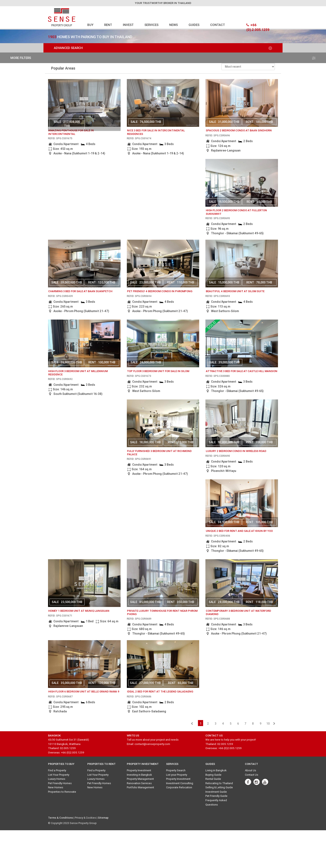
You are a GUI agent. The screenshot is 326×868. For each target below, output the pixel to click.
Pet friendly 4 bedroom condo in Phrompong (160, 291)
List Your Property (59, 775)
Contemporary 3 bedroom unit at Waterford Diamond (238, 613)
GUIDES (194, 25)
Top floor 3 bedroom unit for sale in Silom (158, 371)
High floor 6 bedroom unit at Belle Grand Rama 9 (84, 692)
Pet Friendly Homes (60, 783)
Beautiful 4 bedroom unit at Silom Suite (235, 291)
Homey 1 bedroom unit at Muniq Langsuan (79, 611)
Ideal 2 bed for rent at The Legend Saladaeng (160, 692)
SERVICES (151, 25)
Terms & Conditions (61, 818)
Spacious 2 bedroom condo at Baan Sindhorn (239, 130)
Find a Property (57, 770)
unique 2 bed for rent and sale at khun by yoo (239, 531)
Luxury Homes (57, 779)
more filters (163, 58)
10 (268, 724)
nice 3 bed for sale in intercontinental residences (156, 132)
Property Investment (139, 770)
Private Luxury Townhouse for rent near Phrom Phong (162, 613)
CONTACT (218, 25)
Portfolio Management (140, 787)
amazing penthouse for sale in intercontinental (71, 132)
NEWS (173, 25)
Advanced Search (163, 48)
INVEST (128, 25)
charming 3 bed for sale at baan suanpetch (80, 291)
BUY (90, 25)
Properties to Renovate (62, 792)
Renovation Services (139, 783)
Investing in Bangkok (139, 775)
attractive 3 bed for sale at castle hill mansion (242, 371)
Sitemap (103, 818)
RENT (108, 25)
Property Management (140, 779)
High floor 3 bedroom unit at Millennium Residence (78, 373)
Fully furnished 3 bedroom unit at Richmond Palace (159, 453)
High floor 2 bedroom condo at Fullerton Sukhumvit (236, 212)
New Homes (56, 787)
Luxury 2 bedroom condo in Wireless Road (236, 451)
